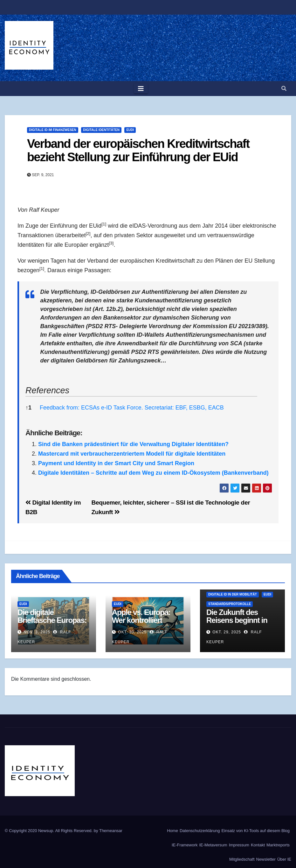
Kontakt (258, 845)
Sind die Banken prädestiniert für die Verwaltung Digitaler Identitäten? (133, 444)
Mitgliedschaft (242, 859)
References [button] (47, 390)
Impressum (239, 845)
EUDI (130, 130)
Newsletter (266, 859)
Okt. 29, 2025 (227, 632)
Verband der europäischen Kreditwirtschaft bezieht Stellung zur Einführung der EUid (138, 150)
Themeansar (111, 831)
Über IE (284, 859)
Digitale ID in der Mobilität (233, 594)
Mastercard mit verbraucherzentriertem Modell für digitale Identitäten (132, 454)
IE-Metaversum (213, 845)
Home (172, 831)
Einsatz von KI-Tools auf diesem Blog (255, 831)
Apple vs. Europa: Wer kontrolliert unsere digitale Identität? (141, 624)
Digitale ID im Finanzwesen (53, 130)
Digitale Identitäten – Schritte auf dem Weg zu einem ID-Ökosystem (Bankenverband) (153, 473)
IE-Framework (185, 845)
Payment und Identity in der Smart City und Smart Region (116, 463)
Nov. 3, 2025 (37, 632)
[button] (284, 89)
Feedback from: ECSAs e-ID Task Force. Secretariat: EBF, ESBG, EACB (132, 408)
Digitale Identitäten (101, 130)
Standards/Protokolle (230, 604)
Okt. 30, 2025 (132, 632)
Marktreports (278, 845)
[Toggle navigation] (141, 89)
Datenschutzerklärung (200, 831)
